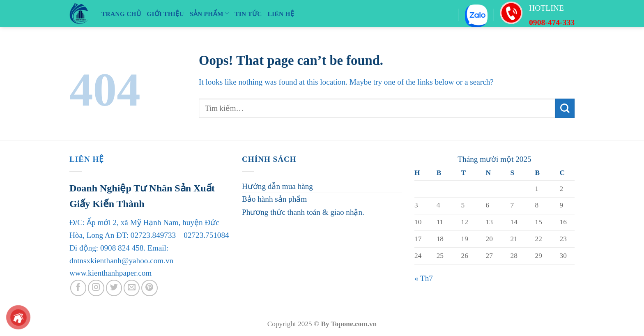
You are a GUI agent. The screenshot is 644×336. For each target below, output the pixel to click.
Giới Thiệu (165, 14)
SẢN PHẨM (209, 13)
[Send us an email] (132, 288)
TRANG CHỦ (121, 14)
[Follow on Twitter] (114, 288)
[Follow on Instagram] (96, 288)
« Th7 (424, 278)
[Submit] (565, 108)
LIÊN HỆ (281, 14)
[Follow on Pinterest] (149, 288)
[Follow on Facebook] (78, 288)
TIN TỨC (248, 14)
